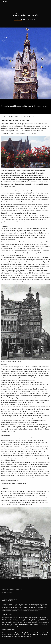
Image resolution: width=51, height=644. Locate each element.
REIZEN (48, 5)
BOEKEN (41, 5)
